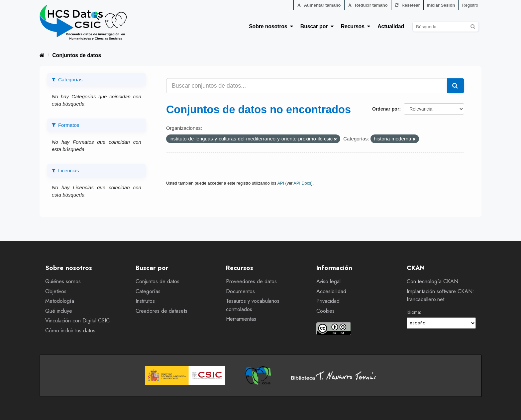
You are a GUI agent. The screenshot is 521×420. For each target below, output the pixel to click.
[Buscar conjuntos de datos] (446, 27)
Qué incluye (59, 311)
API (281, 183)
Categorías (148, 291)
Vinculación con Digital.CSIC (77, 321)
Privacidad (328, 301)
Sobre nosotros (271, 26)
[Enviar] (473, 26)
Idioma (413, 312)
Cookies (325, 311)
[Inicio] (42, 55)
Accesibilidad (331, 291)
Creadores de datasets (161, 311)
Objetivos (56, 291)
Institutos (145, 301)
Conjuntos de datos (77, 55)
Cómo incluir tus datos (70, 331)
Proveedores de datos (251, 281)
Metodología (60, 301)
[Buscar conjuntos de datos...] (307, 86)
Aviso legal (328, 281)
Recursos (356, 26)
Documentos (240, 291)
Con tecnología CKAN (432, 281)
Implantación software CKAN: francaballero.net (440, 295)
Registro (470, 5)
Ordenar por (386, 109)
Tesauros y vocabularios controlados (253, 305)
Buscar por (317, 26)
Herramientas (241, 319)
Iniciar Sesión (441, 5)
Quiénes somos (63, 281)
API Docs (302, 183)
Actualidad (391, 26)
